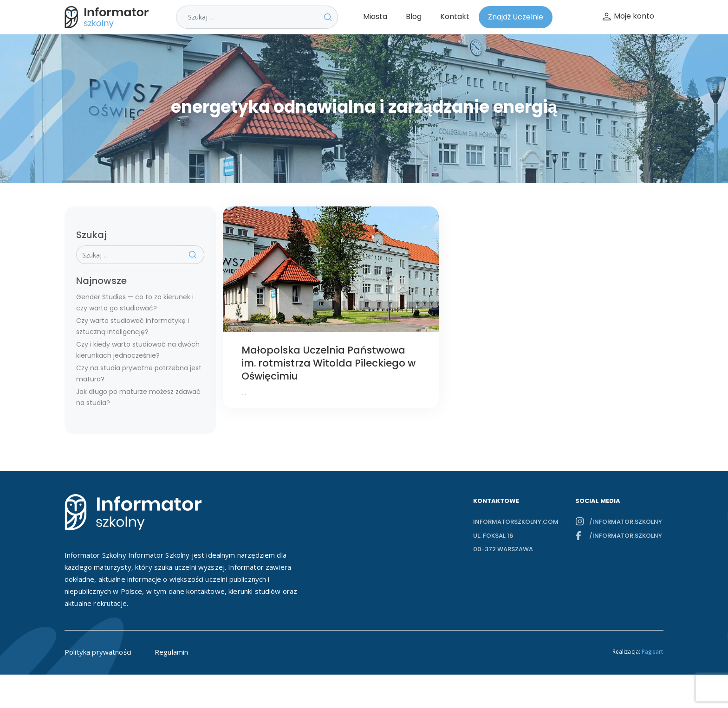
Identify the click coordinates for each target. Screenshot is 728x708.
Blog (414, 16)
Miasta (375, 16)
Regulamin (171, 652)
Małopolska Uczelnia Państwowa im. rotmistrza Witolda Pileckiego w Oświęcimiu (328, 363)
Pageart (653, 652)
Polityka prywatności (98, 652)
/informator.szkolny (626, 522)
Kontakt (455, 16)
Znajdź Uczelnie (516, 17)
